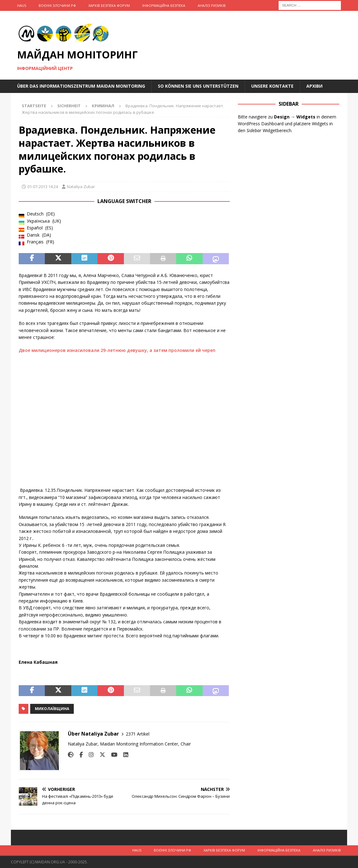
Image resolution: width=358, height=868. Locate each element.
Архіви (314, 86)
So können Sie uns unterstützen (198, 86)
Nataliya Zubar (81, 187)
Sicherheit (69, 106)
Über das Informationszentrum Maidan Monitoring (81, 86)
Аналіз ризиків (212, 5)
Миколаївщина (52, 709)
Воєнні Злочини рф (57, 5)
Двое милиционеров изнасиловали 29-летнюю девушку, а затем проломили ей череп (118, 350)
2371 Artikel (138, 734)
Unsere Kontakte (272, 86)
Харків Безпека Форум (109, 5)
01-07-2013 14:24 (43, 187)
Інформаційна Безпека (164, 5)
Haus (22, 5)
